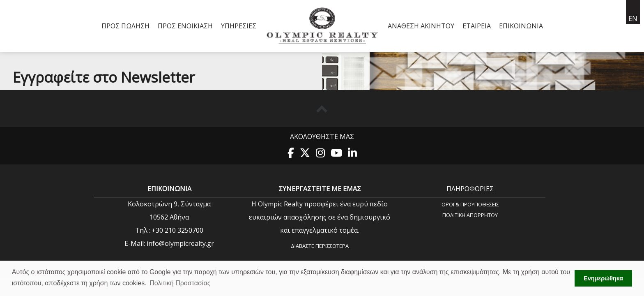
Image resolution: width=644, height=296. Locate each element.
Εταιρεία (477, 26)
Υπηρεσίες (239, 26)
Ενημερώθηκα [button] (603, 278)
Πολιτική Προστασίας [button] (180, 283)
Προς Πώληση (125, 26)
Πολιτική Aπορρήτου (470, 215)
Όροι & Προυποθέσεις (470, 204)
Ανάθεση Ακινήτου (421, 26)
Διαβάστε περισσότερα (320, 246)
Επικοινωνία (521, 26)
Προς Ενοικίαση (185, 26)
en (633, 18)
